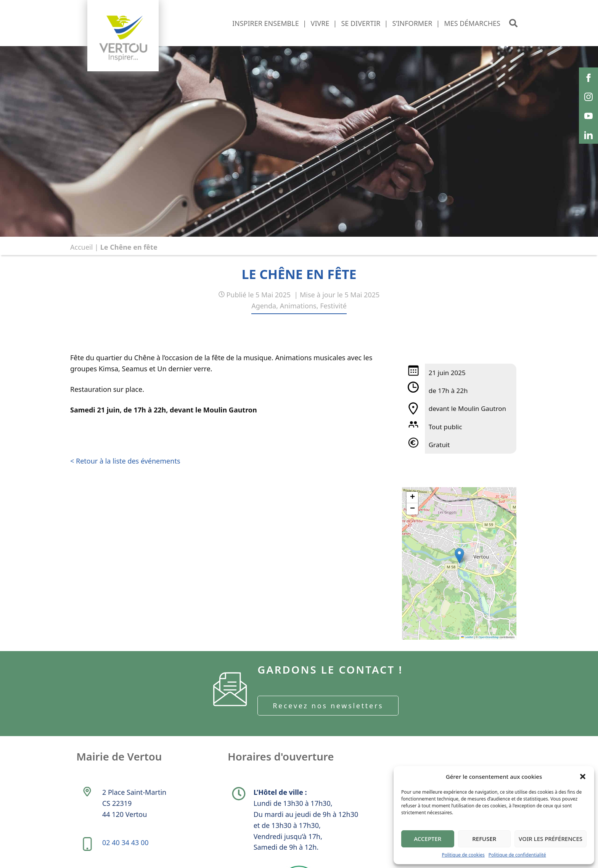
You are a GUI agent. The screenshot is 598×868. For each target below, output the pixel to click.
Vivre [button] (320, 23)
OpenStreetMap (489, 637)
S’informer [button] (412, 23)
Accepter (428, 839)
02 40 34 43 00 (126, 846)
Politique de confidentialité (517, 855)
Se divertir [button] (361, 23)
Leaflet (467, 637)
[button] (583, 777)
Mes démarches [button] (472, 23)
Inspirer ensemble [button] (266, 23)
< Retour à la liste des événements (125, 461)
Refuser (484, 839)
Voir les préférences (551, 839)
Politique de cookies (463, 855)
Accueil (81, 247)
